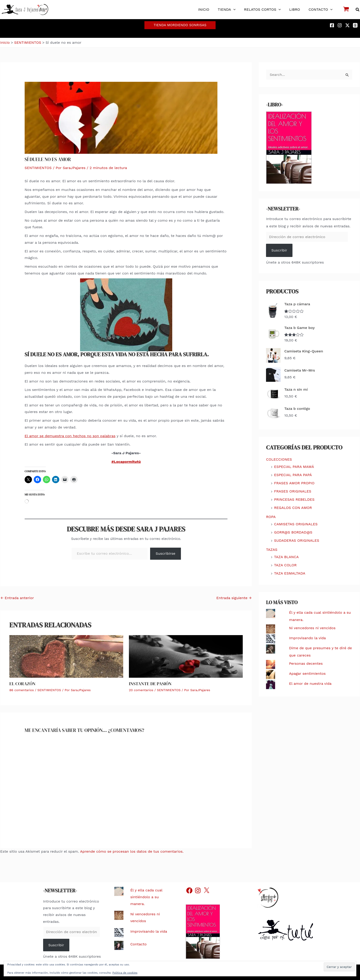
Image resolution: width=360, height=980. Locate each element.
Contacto (138, 944)
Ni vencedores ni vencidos (312, 628)
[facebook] (333, 25)
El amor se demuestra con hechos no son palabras (70, 436)
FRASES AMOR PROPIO (294, 483)
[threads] (356, 25)
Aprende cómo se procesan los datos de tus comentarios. (132, 851)
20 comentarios (141, 690)
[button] (237, 10)
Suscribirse (165, 553)
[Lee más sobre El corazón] (66, 656)
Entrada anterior (17, 598)
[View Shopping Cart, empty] (346, 9)
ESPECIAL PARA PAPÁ (293, 475)
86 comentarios (22, 690)
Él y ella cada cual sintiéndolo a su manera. (146, 897)
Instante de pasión (150, 684)
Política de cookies (125, 973)
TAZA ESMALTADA (290, 573)
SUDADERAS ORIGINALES (297, 540)
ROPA (271, 517)
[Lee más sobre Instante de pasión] (186, 656)
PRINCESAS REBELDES (294, 499)
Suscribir (279, 250)
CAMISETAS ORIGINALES (296, 524)
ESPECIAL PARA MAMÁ (294, 467)
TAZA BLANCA (286, 557)
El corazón (22, 684)
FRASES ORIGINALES (293, 491)
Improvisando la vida (307, 638)
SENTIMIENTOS (38, 168)
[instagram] (340, 25)
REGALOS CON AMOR (293, 508)
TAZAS (272, 550)
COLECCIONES (279, 459)
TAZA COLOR (285, 565)
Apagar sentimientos (307, 673)
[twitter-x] (348, 25)
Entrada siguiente (234, 598)
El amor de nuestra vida (310, 684)
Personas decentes (306, 663)
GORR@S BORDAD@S (293, 532)
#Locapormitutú (126, 462)
